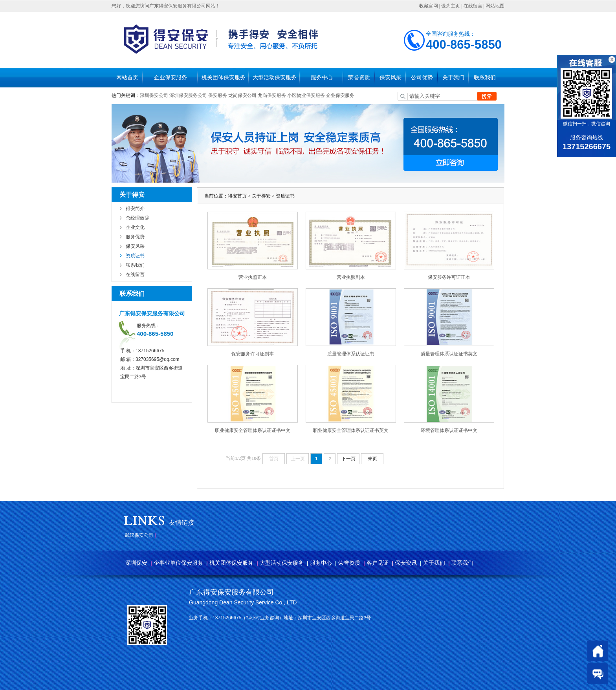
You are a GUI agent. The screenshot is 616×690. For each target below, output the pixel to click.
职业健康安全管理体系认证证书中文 (253, 430)
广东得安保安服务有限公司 (231, 592)
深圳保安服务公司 (188, 95)
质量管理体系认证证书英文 (449, 354)
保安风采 (390, 78)
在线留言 (473, 6)
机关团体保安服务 (224, 78)
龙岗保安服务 (272, 95)
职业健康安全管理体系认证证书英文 (351, 430)
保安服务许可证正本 (449, 277)
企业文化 (135, 227)
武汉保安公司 (139, 535)
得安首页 (237, 196)
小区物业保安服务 (306, 95)
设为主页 (451, 6)
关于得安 (261, 196)
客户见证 (378, 563)
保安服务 (218, 95)
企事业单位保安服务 (178, 563)
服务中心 (322, 78)
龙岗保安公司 (242, 95)
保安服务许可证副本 (253, 354)
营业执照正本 (253, 277)
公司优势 (422, 78)
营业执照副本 (351, 277)
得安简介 (135, 209)
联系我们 (485, 78)
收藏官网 (429, 6)
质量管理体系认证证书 (351, 354)
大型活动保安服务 (275, 78)
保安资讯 (406, 563)
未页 (372, 459)
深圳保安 (136, 563)
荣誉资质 (359, 78)
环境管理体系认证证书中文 (449, 430)
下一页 (348, 459)
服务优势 (135, 237)
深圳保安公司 (154, 95)
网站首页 (127, 78)
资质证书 (135, 256)
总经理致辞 (137, 218)
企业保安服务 (170, 78)
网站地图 (495, 6)
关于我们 (453, 78)
